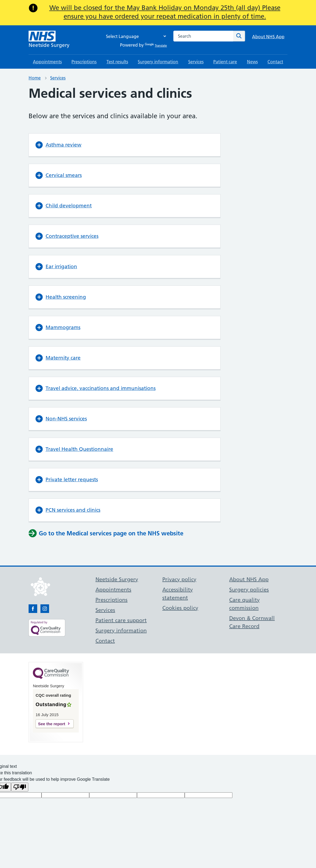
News (252, 62)
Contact (275, 62)
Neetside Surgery (117, 579)
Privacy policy (179, 579)
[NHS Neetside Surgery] (49, 40)
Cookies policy (180, 608)
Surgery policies (249, 590)
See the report (52, 724)
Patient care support (121, 620)
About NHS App (268, 37)
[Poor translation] (20, 787)
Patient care (225, 62)
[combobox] (203, 36)
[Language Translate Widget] (135, 36)
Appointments (47, 62)
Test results (117, 62)
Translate (156, 46)
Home (35, 78)
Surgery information (158, 62)
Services (196, 62)
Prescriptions (84, 62)
